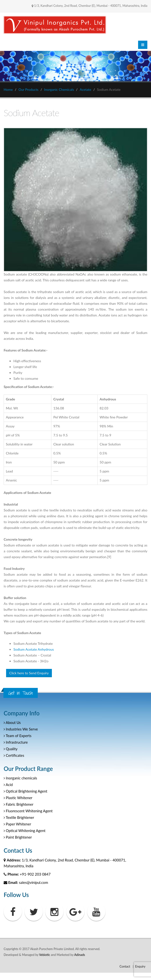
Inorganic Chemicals (59, 89)
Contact (125, 966)
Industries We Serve (21, 729)
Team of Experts (18, 736)
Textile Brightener (19, 817)
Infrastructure (16, 742)
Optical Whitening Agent (25, 831)
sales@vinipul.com (33, 882)
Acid (8, 785)
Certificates (14, 755)
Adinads (80, 955)
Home (8, 89)
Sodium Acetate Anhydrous (34, 649)
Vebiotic (45, 955)
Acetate (85, 89)
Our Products (28, 89)
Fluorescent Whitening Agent (28, 811)
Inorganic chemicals (20, 778)
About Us (12, 722)
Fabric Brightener (19, 804)
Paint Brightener (18, 837)
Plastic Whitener (18, 798)
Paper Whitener (17, 824)
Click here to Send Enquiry (29, 673)
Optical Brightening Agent (25, 791)
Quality (11, 749)
